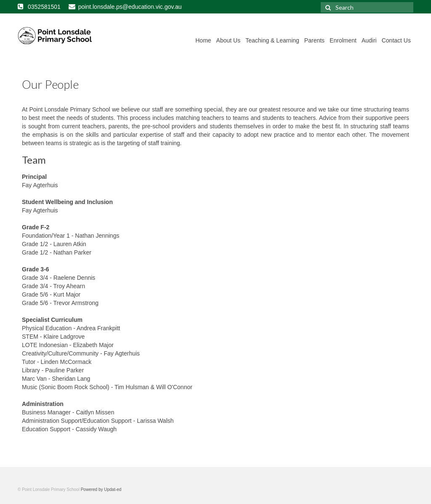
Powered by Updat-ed (101, 489)
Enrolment (343, 40)
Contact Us (396, 40)
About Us (229, 40)
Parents (314, 40)
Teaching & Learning (272, 40)
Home (203, 40)
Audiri (369, 40)
